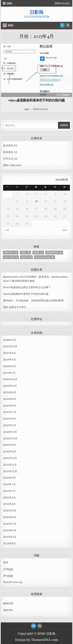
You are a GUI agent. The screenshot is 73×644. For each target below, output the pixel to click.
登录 (6, 562)
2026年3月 (10, 340)
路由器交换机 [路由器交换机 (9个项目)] (45, 257)
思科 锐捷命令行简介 (15, 307)
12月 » (65, 230)
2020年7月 (10, 524)
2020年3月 (10, 537)
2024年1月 (9, 373)
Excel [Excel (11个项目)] (25, 253)
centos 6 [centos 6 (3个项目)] (11, 253)
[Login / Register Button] (33, 626)
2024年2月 (10, 366)
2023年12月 (10, 379)
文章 (8, 569)
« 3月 (6, 230)
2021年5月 (9, 491)
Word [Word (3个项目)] (38, 253)
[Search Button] (68, 25)
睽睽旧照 (8, 603)
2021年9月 (9, 478)
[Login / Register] (62, 25)
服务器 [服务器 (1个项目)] (26, 257)
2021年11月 (10, 465)
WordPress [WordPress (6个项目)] (54, 253)
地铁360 (8, 610)
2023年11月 (10, 386)
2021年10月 (10, 471)
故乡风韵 (8, 145)
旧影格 (37, 12)
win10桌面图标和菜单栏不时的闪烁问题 (37, 100)
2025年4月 (10, 353)
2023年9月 (10, 392)
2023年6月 (10, 406)
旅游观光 (8, 152)
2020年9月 (10, 511)
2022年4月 (10, 445)
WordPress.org (13, 582)
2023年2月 (10, 425)
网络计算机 (9, 165)
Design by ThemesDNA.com (37, 640)
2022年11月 (10, 432)
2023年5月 (10, 412)
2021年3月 (9, 498)
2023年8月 (10, 399)
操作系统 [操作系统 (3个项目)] (11, 257)
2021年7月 (9, 484)
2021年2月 (9, 504)
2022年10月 (10, 438)
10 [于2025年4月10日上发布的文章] (36, 201)
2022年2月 (10, 452)
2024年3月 (10, 360)
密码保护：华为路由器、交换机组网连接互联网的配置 (33, 301)
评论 (8, 576)
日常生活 (8, 159)
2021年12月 (10, 458)
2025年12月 (10, 346)
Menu (10, 3)
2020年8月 (10, 517)
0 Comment (65, 95)
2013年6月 (9, 543)
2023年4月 (10, 419)
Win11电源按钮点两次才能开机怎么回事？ (27, 287)
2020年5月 (10, 530)
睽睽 (27, 109)
